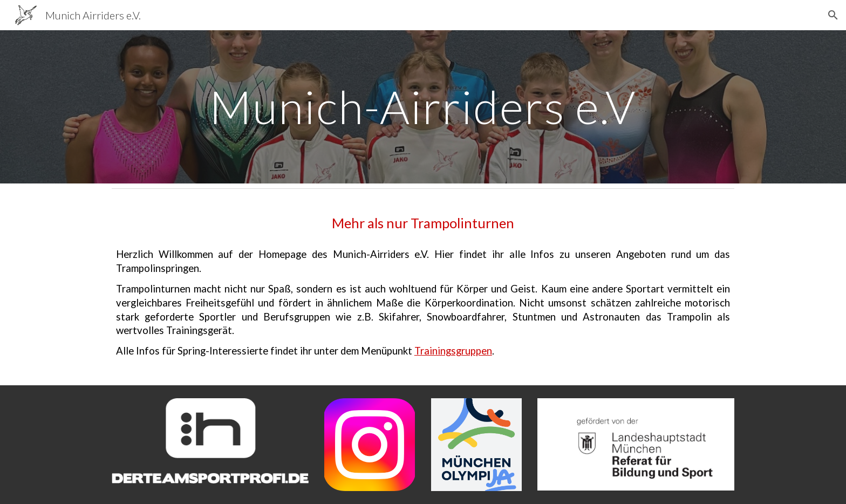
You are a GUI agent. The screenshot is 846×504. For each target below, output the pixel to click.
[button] (833, 15)
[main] (423, 107)
